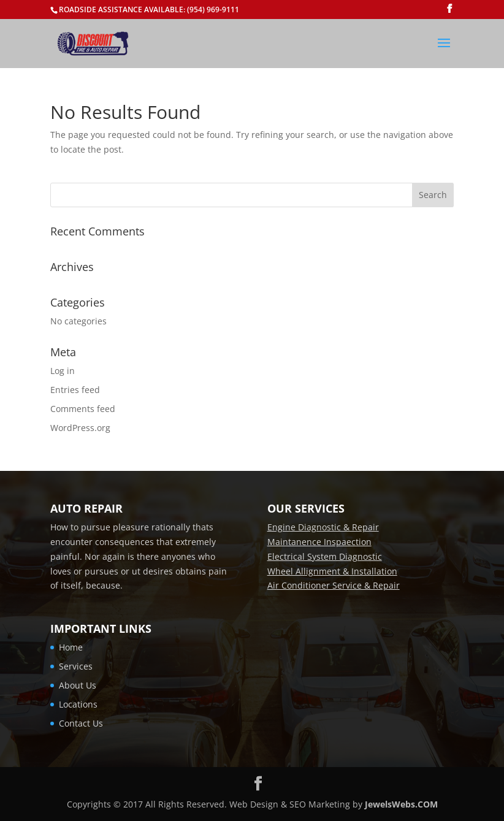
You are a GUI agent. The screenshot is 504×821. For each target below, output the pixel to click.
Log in (63, 371)
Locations (78, 704)
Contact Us (81, 723)
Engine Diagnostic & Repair (323, 527)
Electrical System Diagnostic (325, 556)
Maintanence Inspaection (319, 542)
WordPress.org (80, 428)
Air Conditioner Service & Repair (334, 585)
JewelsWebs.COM (401, 804)
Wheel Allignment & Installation (332, 571)
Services (76, 666)
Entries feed (75, 390)
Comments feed (83, 409)
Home (71, 647)
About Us (78, 685)
